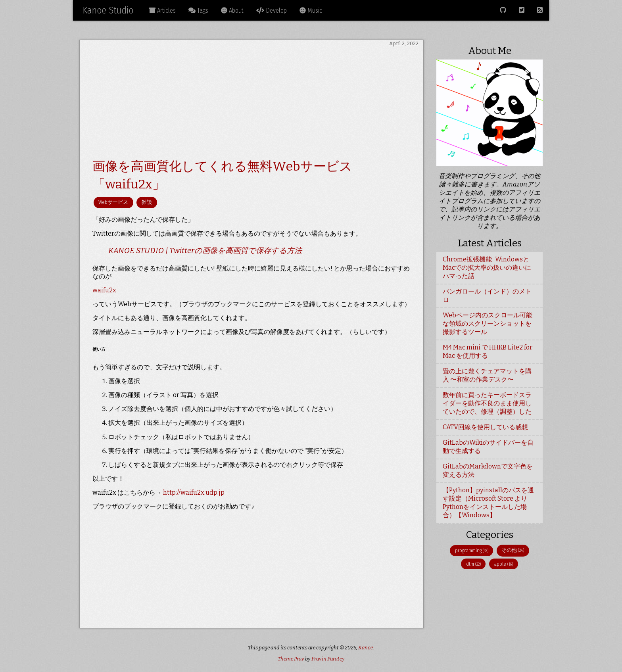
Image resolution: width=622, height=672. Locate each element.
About (232, 11)
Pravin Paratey (328, 659)
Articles (162, 11)
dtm (473, 564)
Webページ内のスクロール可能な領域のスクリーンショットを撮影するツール (488, 324)
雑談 (147, 202)
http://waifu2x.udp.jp (194, 492)
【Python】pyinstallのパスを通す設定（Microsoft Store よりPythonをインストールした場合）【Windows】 (488, 503)
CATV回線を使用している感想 (485, 427)
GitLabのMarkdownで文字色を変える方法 (488, 470)
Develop (272, 11)
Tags (198, 11)
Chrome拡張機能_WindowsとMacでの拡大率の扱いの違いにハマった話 (487, 268)
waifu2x (104, 290)
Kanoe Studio (108, 10)
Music (311, 11)
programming (472, 550)
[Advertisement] (251, 103)
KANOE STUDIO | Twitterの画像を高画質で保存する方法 (205, 251)
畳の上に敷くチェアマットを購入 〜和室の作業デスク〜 (487, 375)
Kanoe (366, 648)
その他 (513, 550)
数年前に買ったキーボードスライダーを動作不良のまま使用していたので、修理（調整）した (487, 403)
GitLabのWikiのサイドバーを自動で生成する (488, 447)
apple (503, 564)
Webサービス (113, 202)
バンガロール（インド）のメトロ (487, 296)
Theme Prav (291, 659)
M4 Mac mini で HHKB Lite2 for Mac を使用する (488, 351)
